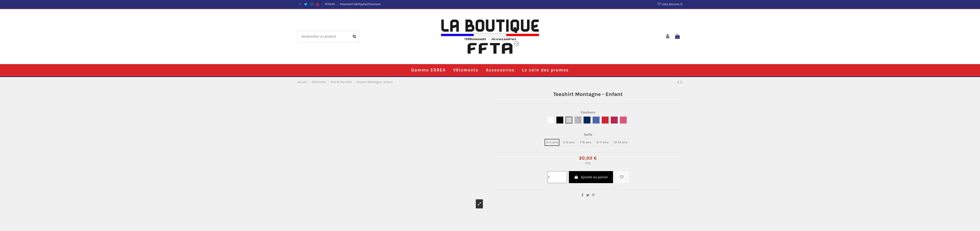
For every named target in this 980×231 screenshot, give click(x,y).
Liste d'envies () (670, 4)
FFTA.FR (330, 4)
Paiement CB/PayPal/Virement (360, 4)
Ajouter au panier (591, 177)
